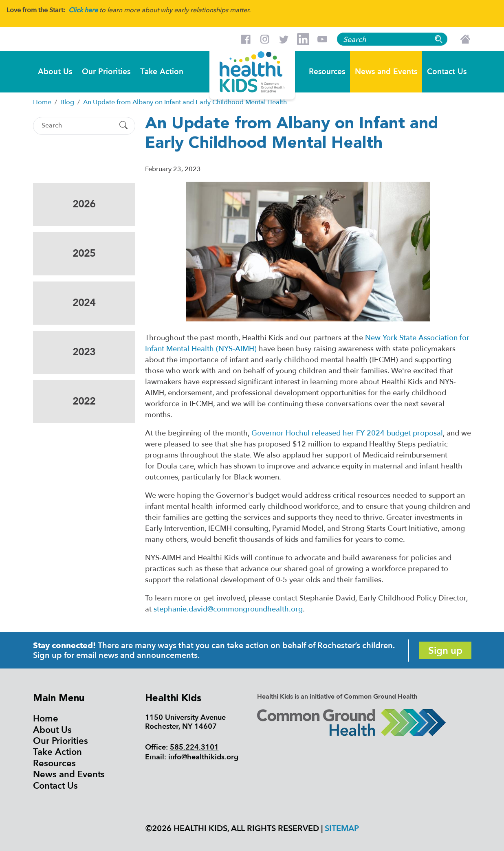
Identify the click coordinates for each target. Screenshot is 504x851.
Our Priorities (106, 71)
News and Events (386, 71)
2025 (84, 254)
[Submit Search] (123, 126)
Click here (83, 10)
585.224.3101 (194, 747)
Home (46, 719)
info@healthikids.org (203, 757)
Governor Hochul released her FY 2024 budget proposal (347, 433)
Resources (327, 71)
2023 (84, 352)
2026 (84, 204)
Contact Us (447, 71)
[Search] (77, 126)
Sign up (445, 651)
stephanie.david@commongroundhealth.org (228, 609)
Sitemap (342, 828)
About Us (55, 71)
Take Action (162, 71)
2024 (84, 303)
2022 (84, 401)
